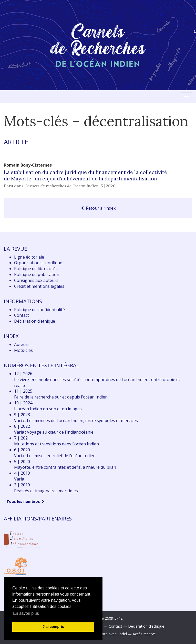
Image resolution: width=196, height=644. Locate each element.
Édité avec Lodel (113, 634)
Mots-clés (23, 350)
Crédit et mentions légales (39, 286)
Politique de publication (37, 274)
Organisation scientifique (38, 263)
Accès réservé (144, 634)
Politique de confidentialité (39, 310)
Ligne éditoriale (29, 257)
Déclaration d (35, 321)
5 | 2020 (108, 186)
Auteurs (22, 344)
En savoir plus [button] (26, 613)
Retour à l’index (98, 208)
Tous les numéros (25, 501)
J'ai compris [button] (53, 627)
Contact (22, 315)
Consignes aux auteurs (36, 280)
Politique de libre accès (36, 269)
